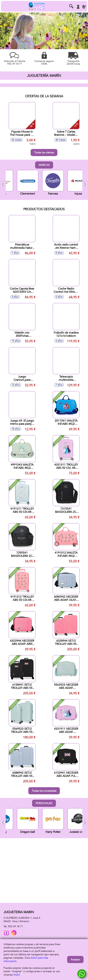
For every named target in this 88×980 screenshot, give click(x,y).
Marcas (44, 165)
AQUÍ (17, 975)
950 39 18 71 (15, 926)
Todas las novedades (44, 791)
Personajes (44, 803)
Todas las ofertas (44, 153)
